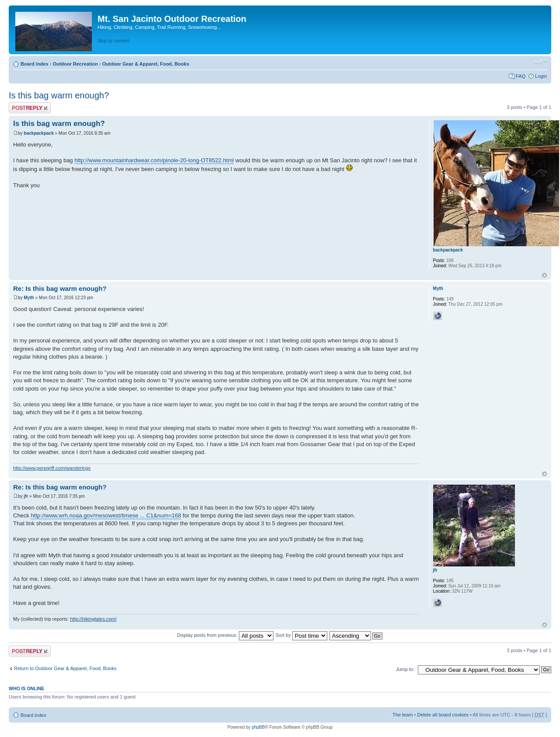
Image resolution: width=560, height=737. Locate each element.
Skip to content (114, 41)
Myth (29, 298)
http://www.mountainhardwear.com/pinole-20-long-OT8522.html (154, 160)
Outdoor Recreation (75, 64)
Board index (35, 64)
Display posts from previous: (225, 635)
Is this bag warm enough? (59, 95)
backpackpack (38, 133)
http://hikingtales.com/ (93, 619)
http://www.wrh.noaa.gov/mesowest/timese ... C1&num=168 (106, 515)
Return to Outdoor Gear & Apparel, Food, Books (65, 668)
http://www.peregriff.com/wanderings (52, 468)
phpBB (258, 727)
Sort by (301, 635)
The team (402, 715)
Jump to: (405, 669)
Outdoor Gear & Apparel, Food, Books (145, 64)
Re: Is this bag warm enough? (60, 288)
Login (541, 76)
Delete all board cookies (443, 715)
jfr (26, 496)
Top (544, 275)
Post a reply (30, 108)
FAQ (521, 76)
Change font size (541, 62)
